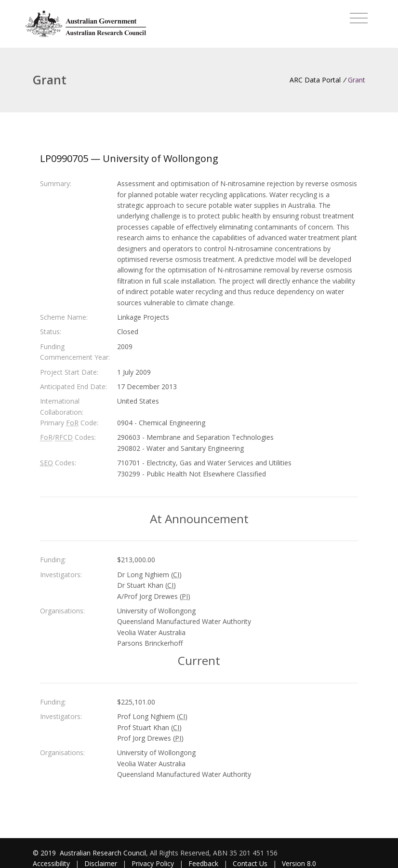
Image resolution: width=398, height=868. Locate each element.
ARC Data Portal (315, 80)
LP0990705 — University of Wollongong (129, 158)
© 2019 (45, 853)
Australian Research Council (103, 853)
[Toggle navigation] (359, 18)
